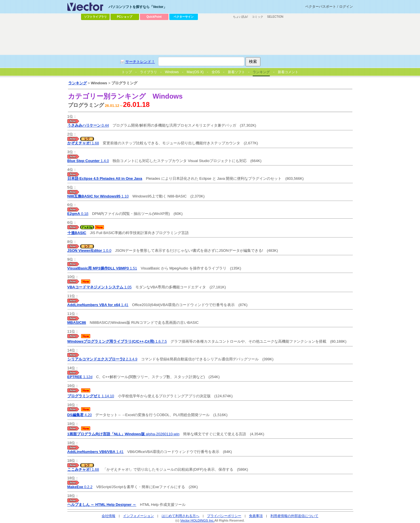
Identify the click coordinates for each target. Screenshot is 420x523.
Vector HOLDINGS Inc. (197, 520)
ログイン (346, 7)
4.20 (80, 415)
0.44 (88, 125)
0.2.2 (80, 487)
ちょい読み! (241, 17)
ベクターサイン (184, 17)
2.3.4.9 (103, 359)
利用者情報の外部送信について (294, 516)
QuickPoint (154, 17)
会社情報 (108, 516)
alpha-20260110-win (123, 434)
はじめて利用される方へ (180, 516)
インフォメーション (138, 516)
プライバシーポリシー (224, 516)
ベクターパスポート (321, 7)
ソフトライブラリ (95, 17)
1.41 (98, 305)
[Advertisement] (210, 37)
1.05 (100, 287)
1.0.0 (89, 250)
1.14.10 (91, 396)
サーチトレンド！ (140, 62)
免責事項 (256, 516)
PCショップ (125, 17)
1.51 (102, 268)
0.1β (78, 214)
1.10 (98, 196)
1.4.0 (88, 161)
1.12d (80, 377)
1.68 (83, 143)
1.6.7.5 (117, 341)
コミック (258, 17)
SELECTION (275, 17)
